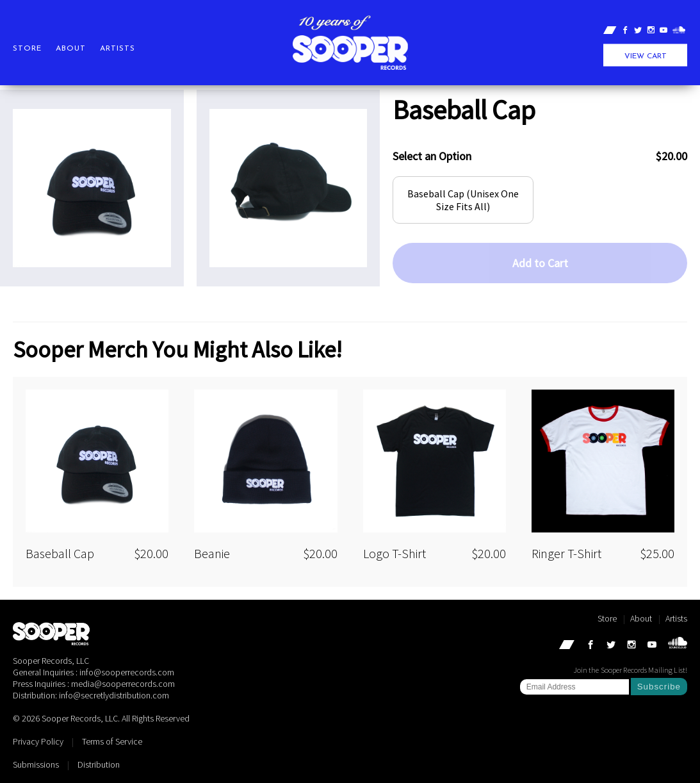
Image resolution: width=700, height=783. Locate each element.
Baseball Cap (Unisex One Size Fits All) (463, 200)
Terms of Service (112, 741)
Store (27, 49)
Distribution (99, 764)
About (71, 49)
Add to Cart (540, 263)
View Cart (646, 56)
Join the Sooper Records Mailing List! (630, 670)
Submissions (36, 764)
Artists (118, 49)
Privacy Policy (38, 741)
